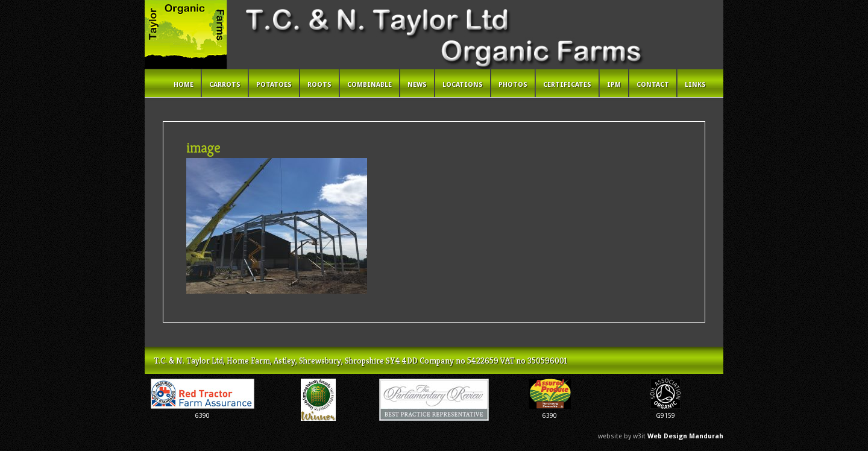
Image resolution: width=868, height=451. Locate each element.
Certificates (567, 85)
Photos (513, 85)
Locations (463, 85)
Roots (319, 85)
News (417, 85)
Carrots (225, 85)
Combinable (370, 85)
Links (695, 85)
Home (184, 85)
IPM (614, 85)
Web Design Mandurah (685, 436)
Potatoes (274, 85)
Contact (653, 85)
